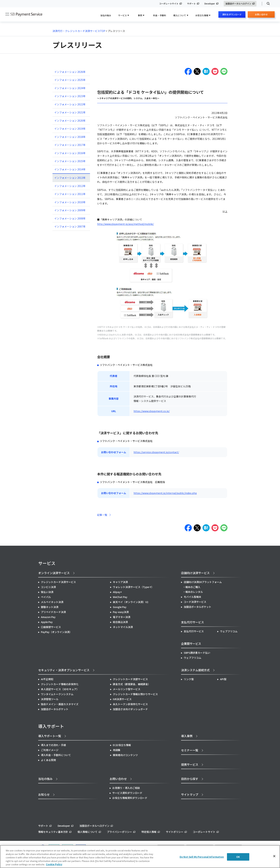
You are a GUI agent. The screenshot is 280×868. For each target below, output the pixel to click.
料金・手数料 (160, 15)
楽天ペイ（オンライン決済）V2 (131, 602)
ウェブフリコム (229, 631)
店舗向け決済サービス (195, 573)
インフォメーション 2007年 (70, 226)
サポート (191, 4)
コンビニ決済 (48, 587)
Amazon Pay (48, 617)
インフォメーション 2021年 (70, 112)
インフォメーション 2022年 (70, 104)
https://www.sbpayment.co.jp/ (152, 411)
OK (238, 857)
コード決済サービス (195, 602)
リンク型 (189, 679)
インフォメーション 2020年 (70, 121)
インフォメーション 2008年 (70, 218)
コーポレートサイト (169, 4)
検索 (267, 4)
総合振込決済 (120, 622)
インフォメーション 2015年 (70, 161)
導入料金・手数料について (56, 755)
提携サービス (190, 764)
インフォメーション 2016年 (70, 153)
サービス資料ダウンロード (127, 793)
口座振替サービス (51, 627)
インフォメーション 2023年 (70, 96)
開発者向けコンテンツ (125, 755)
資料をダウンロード (232, 14)
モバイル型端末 (192, 597)
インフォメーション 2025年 (70, 80)
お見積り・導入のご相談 (126, 788)
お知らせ (44, 794)
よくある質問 (48, 760)
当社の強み (106, 15)
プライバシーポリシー (119, 832)
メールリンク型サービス (127, 689)
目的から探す (190, 779)
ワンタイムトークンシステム (57, 694)
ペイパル (46, 597)
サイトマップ (190, 794)
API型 (223, 679)
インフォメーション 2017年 (70, 145)
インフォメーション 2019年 (70, 129)
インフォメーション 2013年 (70, 178)
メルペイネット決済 (52, 602)
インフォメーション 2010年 (70, 202)
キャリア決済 (120, 582)
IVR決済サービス (122, 699)
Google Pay (120, 607)
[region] (140, 857)
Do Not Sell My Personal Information (202, 857)
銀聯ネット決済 (50, 607)
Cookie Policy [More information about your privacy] (54, 864)
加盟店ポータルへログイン (238, 4)
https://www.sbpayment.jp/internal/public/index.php (165, 493)
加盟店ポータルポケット (55, 709)
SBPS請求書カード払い (197, 653)
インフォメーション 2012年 (70, 186)
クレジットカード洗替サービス (130, 679)
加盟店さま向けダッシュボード (130, 709)
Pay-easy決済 (121, 612)
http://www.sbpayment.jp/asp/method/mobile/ (125, 224)
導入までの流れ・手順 (53, 745)
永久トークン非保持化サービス (130, 704)
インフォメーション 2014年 (70, 169)
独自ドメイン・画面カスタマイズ (60, 704)
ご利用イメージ (50, 750)
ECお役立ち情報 (122, 745)
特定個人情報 (149, 832)
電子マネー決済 (122, 617)
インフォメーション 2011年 (70, 194)
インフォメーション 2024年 (70, 88)
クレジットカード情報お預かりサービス (135, 694)
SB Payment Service (24, 15)
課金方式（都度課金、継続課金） (132, 684)
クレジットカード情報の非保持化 (60, 684)
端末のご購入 (193, 587)
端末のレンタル (194, 592)
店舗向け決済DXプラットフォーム (203, 582)
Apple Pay (47, 622)
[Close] (274, 856)
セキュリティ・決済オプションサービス (64, 670)
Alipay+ (117, 592)
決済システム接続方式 (195, 670)
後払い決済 (47, 592)
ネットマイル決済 (123, 627)
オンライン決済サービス (54, 573)
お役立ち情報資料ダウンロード (130, 798)
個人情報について (87, 832)
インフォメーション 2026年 (70, 72)
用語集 (117, 750)
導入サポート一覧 (50, 736)
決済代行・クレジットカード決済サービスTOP (79, 31)
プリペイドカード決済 (53, 612)
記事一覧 (102, 515)
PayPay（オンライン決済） (56, 632)
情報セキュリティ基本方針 (53, 832)
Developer (210, 4)
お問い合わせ (261, 15)
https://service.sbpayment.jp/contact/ (156, 452)
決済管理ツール (50, 699)
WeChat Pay (120, 597)
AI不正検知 (47, 679)
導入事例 (187, 736)
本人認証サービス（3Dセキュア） (60, 689)
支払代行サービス (194, 631)
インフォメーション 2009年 (70, 210)
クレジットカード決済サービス (58, 582)
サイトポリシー (175, 832)
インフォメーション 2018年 (70, 137)
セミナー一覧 (190, 750)
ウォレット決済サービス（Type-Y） (133, 587)
